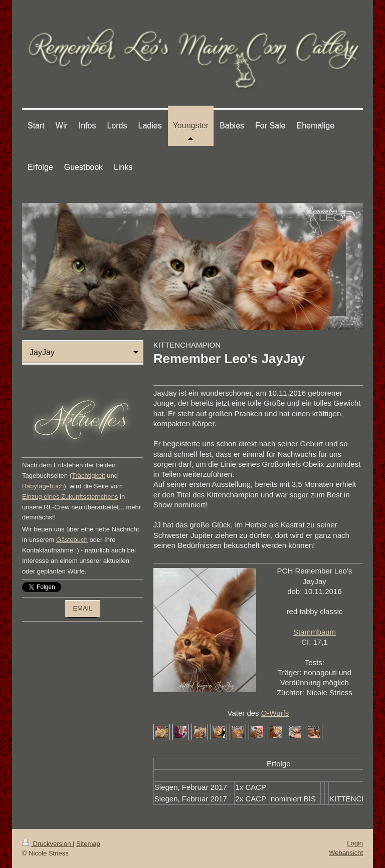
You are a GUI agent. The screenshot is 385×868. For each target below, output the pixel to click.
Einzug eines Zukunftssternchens (70, 497)
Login (355, 843)
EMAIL (82, 608)
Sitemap (88, 844)
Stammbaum (315, 632)
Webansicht (346, 853)
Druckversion (47, 844)
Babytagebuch (43, 486)
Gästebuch (72, 540)
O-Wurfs (275, 713)
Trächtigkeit (88, 476)
